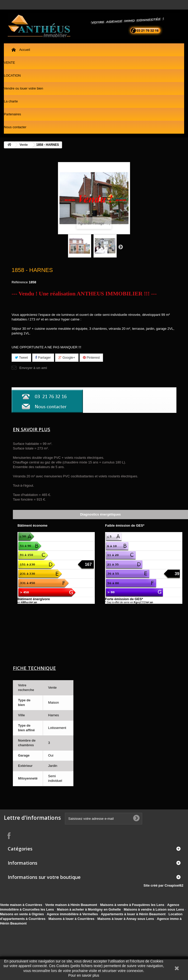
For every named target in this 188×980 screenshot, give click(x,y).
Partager (43, 358)
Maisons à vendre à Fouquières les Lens (132, 905)
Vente (24, 145)
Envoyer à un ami (33, 368)
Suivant (121, 247)
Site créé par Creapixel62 (166, 885)
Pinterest (91, 358)
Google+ (67, 358)
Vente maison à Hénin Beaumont (71, 905)
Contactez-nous (182, 5)
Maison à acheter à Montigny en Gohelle (89, 909)
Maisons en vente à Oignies (22, 914)
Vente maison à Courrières (21, 905)
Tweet (21, 358)
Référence (20, 282)
